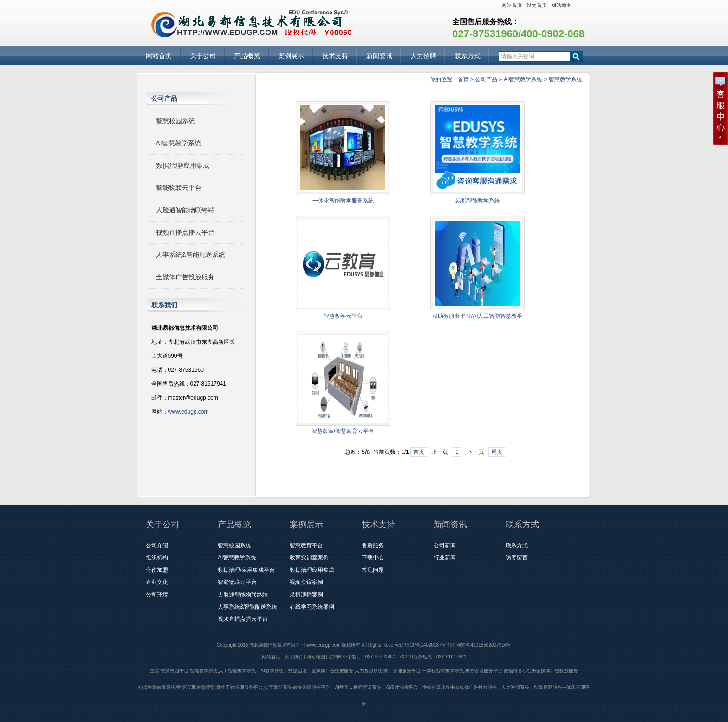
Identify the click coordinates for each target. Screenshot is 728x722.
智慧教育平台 (306, 545)
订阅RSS (338, 657)
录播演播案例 (306, 595)
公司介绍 (157, 545)
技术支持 (335, 56)
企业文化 (157, 582)
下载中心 (373, 558)
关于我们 (293, 657)
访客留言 (517, 558)
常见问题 (373, 570)
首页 (463, 79)
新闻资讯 (379, 56)
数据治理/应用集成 (183, 165)
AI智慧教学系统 (523, 79)
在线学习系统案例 (312, 607)
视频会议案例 (306, 582)
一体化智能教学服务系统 (343, 201)
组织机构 (157, 558)
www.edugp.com (188, 412)
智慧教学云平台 (343, 316)
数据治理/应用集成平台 (246, 570)
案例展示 (291, 56)
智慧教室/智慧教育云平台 (343, 431)
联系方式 (468, 56)
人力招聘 (423, 56)
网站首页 (512, 5)
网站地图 (561, 5)
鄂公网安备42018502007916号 (479, 645)
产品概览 (247, 56)
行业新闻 (445, 558)
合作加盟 (157, 570)
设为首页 (537, 5)
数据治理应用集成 (312, 570)
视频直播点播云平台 (185, 232)
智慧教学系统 (565, 79)
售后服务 (373, 545)
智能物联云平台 (179, 188)
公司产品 (486, 79)
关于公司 (203, 56)
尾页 (497, 452)
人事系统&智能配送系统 (191, 255)
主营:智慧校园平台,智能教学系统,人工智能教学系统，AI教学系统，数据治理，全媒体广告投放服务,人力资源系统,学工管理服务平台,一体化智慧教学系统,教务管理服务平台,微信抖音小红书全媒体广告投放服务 (364, 671)
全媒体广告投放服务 (185, 277)
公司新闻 (445, 545)
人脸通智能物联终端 (185, 210)
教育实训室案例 (309, 558)
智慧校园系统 (175, 121)
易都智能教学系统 (478, 201)
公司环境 (157, 595)
